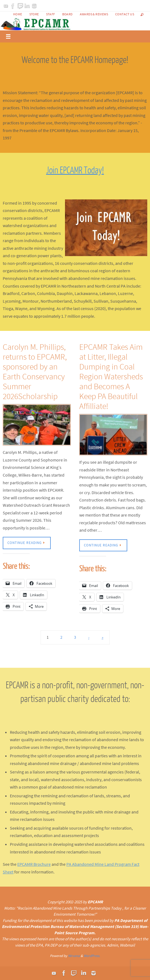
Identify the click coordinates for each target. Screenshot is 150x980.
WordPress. (92, 956)
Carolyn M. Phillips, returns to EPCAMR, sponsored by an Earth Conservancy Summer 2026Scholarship (35, 371)
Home (18, 14)
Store (34, 14)
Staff (51, 14)
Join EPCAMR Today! (75, 171)
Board (67, 14)
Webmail (127, 945)
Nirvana (74, 956)
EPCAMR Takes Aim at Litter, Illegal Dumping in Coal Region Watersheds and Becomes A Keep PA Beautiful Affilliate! (111, 376)
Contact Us (125, 14)
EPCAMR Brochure (34, 864)
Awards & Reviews (94, 14)
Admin (112, 945)
